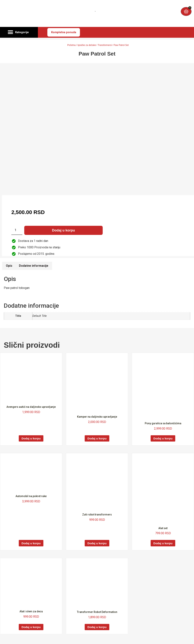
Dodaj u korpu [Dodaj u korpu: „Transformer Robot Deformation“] (97, 627)
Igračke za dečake (87, 45)
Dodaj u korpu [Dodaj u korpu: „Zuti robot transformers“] (97, 543)
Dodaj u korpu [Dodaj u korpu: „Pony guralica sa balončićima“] (163, 438)
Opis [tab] (9, 266)
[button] (19, 32)
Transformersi (105, 45)
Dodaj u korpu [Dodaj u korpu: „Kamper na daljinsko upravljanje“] (97, 438)
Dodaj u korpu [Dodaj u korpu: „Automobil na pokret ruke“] (31, 543)
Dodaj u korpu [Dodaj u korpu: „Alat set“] (163, 543)
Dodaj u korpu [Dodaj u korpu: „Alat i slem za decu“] (31, 627)
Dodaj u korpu (64, 230)
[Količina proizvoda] (17, 230)
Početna (71, 45)
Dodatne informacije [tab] (34, 266)
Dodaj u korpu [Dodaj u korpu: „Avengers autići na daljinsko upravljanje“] (31, 438)
